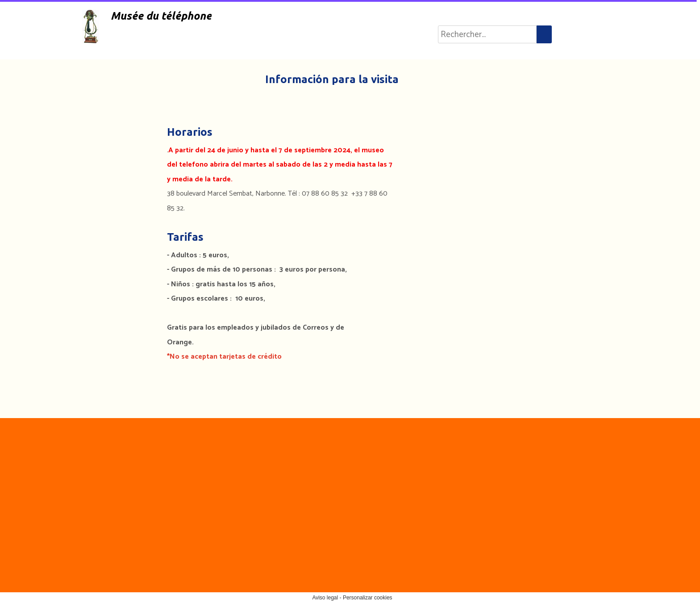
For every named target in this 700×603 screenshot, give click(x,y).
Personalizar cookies (368, 598)
